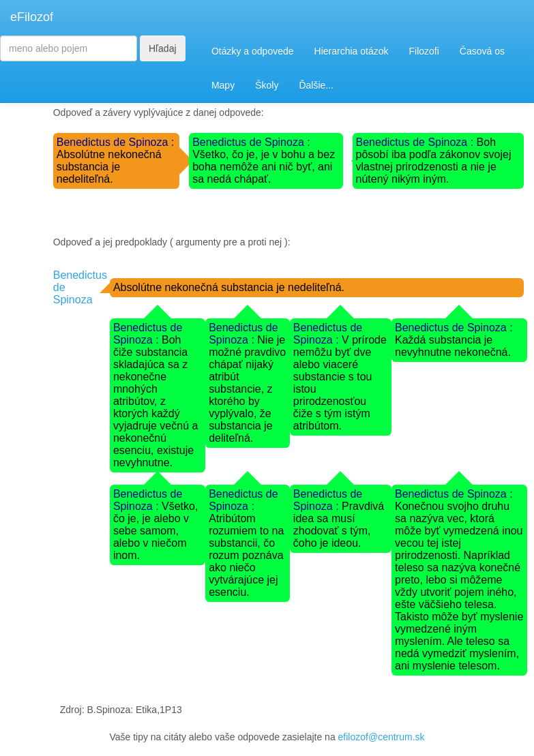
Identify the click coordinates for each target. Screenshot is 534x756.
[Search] (69, 48)
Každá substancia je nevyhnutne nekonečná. (453, 346)
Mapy (223, 85)
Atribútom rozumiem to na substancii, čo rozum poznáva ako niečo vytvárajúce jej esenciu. (246, 555)
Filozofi (424, 51)
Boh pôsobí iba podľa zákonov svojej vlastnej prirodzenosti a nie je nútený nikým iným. (434, 161)
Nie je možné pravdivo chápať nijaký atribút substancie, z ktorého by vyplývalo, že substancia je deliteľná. (247, 389)
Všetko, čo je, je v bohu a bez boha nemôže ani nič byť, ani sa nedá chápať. (264, 167)
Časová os (482, 51)
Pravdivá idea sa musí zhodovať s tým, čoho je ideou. (339, 525)
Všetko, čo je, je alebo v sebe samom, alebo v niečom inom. (156, 531)
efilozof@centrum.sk (382, 737)
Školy (267, 85)
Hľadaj (163, 48)
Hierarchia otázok (352, 51)
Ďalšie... (316, 85)
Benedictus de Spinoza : (116, 142)
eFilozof (32, 17)
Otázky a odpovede (253, 51)
